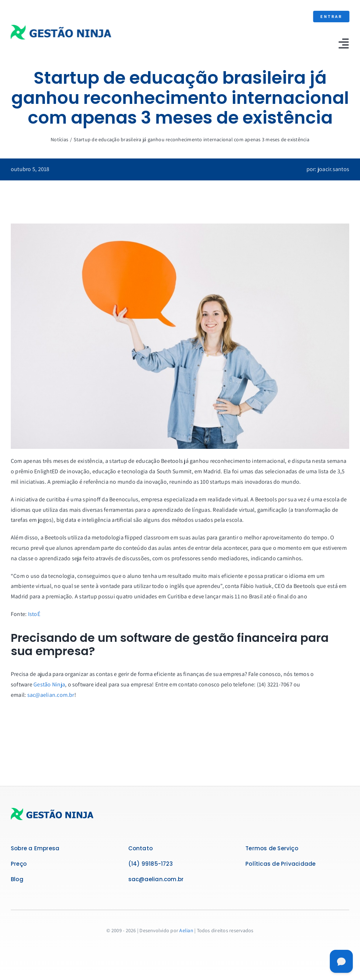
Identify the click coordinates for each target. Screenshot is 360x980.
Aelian (186, 930)
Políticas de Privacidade (280, 864)
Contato (141, 848)
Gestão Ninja (49, 684)
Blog (17, 879)
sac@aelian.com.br (51, 695)
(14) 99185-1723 (151, 864)
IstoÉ (34, 614)
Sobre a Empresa (35, 848)
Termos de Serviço (272, 848)
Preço (19, 864)
